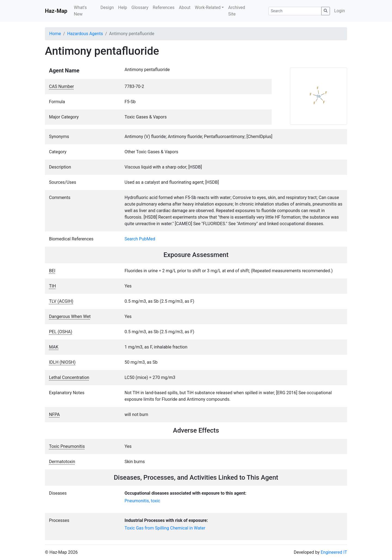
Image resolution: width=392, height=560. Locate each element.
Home (55, 34)
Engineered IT (334, 552)
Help (123, 7)
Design (107, 7)
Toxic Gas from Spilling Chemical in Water (165, 528)
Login (340, 11)
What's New (80, 11)
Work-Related (208, 7)
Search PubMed (140, 239)
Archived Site (237, 11)
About (185, 7)
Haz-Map (56, 11)
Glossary (140, 7)
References (164, 7)
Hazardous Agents (85, 34)
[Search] (295, 11)
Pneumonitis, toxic (143, 501)
